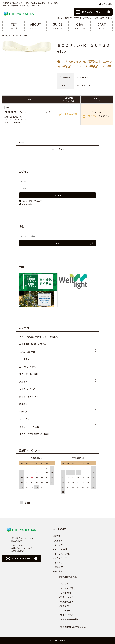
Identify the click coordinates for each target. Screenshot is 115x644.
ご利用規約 (66, 610)
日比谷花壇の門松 (28, 352)
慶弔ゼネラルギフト (29, 397)
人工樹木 (24, 382)
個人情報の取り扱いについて (73, 621)
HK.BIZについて (35, 26)
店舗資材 (24, 404)
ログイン (92, 116)
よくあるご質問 (80, 26)
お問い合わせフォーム (94, 12)
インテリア (60, 563)
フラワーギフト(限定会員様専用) (35, 434)
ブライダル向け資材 (19, 35)
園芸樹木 (59, 536)
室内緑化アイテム (28, 367)
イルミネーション (28, 389)
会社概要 (65, 584)
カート (102, 26)
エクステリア (61, 558)
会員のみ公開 (71, 114)
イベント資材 (61, 549)
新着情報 (65, 606)
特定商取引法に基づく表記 (73, 627)
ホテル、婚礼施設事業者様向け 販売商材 (39, 337)
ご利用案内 (57, 26)
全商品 (5, 35)
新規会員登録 (107, 4)
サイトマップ (67, 615)
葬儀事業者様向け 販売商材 (33, 344)
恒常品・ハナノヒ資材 (29, 426)
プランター (60, 545)
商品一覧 (13, 26)
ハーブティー (25, 359)
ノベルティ (24, 419)
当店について (67, 597)
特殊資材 (24, 411)
